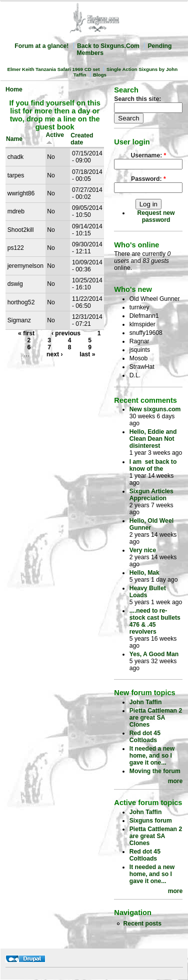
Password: (148, 179)
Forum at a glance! (41, 46)
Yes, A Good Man (154, 654)
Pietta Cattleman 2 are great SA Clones (156, 718)
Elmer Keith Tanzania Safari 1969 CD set (53, 69)
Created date (82, 139)
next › (54, 354)
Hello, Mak (144, 573)
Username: (148, 155)
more (175, 781)
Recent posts (142, 924)
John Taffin (146, 702)
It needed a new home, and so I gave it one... (152, 756)
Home (14, 89)
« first (26, 333)
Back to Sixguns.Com (108, 46)
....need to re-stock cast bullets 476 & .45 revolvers (155, 621)
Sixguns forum (151, 821)
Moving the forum (155, 771)
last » (87, 354)
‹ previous (66, 333)
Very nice (143, 550)
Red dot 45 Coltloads (145, 737)
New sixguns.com (155, 409)
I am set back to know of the (153, 465)
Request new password (156, 216)
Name (14, 139)
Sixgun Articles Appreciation (151, 495)
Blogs (100, 75)
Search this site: (137, 99)
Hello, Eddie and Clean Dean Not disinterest (153, 439)
